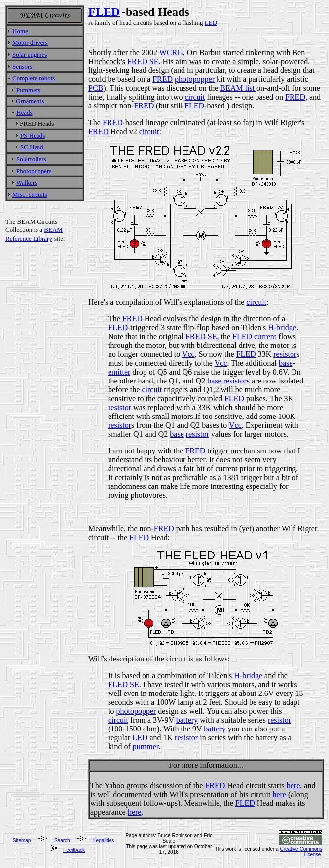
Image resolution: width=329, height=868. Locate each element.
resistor (285, 354)
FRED (137, 61)
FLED (194, 106)
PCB (96, 88)
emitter (119, 372)
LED (140, 738)
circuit (195, 97)
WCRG (171, 52)
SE (154, 61)
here (293, 785)
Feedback (74, 850)
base (286, 363)
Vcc (188, 354)
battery (187, 720)
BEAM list (238, 88)
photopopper (195, 79)
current (265, 336)
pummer (146, 746)
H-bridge (282, 328)
